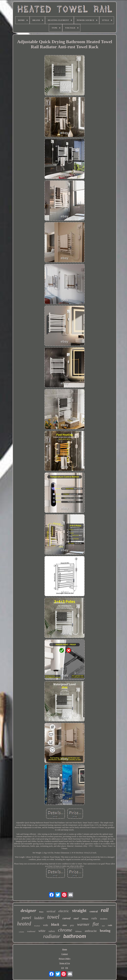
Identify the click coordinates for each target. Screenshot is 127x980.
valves (52, 931)
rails (94, 918)
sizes (65, 925)
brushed (37, 926)
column (21, 932)
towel (53, 917)
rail (105, 910)
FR (67, 968)
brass (41, 912)
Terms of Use (65, 963)
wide (45, 925)
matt (103, 926)
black (55, 924)
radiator (52, 936)
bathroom (75, 936)
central (94, 911)
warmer (83, 924)
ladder (39, 918)
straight (79, 911)
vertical (51, 911)
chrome (65, 930)
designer (28, 910)
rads (110, 925)
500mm (85, 919)
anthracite (91, 931)
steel (76, 918)
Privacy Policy (65, 959)
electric (64, 911)
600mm (78, 931)
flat (96, 924)
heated (24, 924)
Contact (65, 954)
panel (26, 918)
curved (66, 918)
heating (105, 931)
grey (72, 925)
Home (65, 949)
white (42, 931)
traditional (31, 931)
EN (63, 968)
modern (104, 919)
